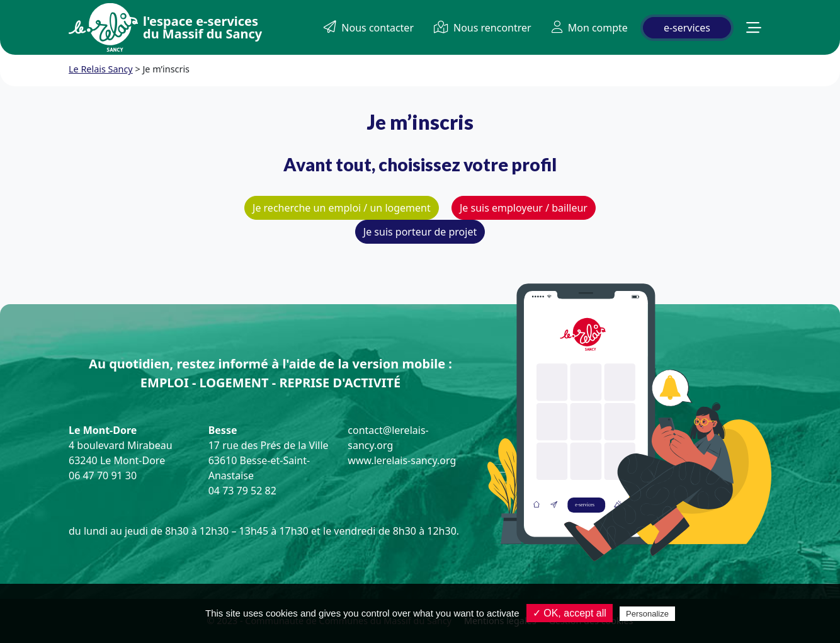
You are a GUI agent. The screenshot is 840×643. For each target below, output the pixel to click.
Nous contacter (369, 28)
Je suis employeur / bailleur (524, 208)
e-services (687, 28)
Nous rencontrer (483, 28)
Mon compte (590, 28)
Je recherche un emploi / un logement (342, 208)
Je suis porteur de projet (420, 232)
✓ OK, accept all (570, 613)
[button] (754, 28)
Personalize (647, 614)
